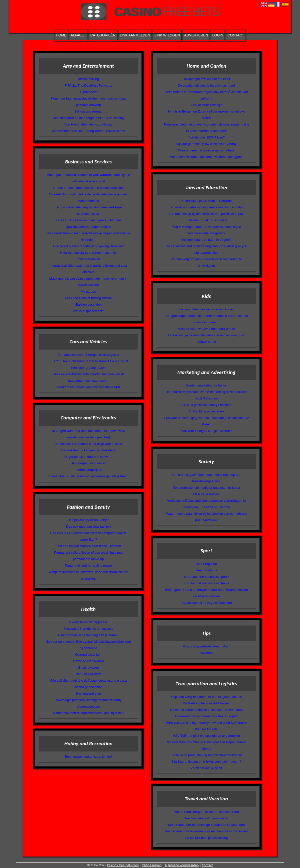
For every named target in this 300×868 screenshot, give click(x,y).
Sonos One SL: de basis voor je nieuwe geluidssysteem (88, 476)
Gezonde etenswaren (88, 661)
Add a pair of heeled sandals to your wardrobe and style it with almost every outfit (88, 178)
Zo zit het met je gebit (206, 768)
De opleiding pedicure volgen (88, 520)
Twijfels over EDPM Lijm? (206, 137)
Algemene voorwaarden (182, 865)
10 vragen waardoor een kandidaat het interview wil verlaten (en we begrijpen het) (88, 434)
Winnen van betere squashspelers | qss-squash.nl (88, 713)
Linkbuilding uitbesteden (206, 411)
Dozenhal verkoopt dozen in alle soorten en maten (206, 710)
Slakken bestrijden (88, 305)
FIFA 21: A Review (206, 494)
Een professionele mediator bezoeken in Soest (206, 488)
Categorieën (103, 35)
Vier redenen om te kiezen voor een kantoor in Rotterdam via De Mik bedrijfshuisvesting (206, 834)
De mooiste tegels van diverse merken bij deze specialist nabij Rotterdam (206, 395)
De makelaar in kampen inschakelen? (88, 450)
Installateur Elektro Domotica (206, 220)
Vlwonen (206, 653)
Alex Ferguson (206, 564)
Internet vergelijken (88, 470)
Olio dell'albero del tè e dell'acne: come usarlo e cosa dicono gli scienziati (88, 684)
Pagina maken (152, 865)
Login (218, 35)
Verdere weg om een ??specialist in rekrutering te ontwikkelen (206, 262)
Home (61, 35)
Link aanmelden (135, 35)
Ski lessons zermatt (88, 111)
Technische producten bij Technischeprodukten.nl (206, 755)
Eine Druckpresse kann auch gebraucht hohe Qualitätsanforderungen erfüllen (88, 223)
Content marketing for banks (206, 385)
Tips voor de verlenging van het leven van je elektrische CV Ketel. (206, 421)
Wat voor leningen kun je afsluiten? (206, 431)
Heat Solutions (206, 570)
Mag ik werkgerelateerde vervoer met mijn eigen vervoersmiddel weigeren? (206, 230)
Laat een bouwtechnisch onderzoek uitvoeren (88, 546)
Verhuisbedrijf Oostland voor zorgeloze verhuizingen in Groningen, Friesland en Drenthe (206, 504)
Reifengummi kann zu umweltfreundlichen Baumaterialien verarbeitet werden (206, 593)
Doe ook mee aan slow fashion (88, 527)
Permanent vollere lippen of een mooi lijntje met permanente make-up (88, 556)
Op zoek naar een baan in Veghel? (206, 240)
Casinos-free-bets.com (123, 865)
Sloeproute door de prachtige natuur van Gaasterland (206, 825)
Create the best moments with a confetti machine (88, 188)
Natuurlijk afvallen (88, 674)
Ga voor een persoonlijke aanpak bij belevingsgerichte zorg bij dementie (88, 645)
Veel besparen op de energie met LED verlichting (88, 118)
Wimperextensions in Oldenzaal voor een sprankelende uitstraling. (88, 575)
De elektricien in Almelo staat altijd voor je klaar (88, 444)
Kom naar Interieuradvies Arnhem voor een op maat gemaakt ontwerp (88, 102)
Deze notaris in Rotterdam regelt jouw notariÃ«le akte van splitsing (206, 95)
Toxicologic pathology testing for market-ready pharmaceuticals (88, 703)
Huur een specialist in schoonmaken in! (88, 253)
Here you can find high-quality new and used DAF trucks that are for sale (206, 726)
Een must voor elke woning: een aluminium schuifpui (206, 207)
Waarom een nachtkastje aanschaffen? (206, 150)
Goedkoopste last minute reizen (206, 818)
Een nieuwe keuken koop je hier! (88, 757)
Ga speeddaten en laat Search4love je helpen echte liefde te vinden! (88, 236)
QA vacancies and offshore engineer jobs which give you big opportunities (206, 249)
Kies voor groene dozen (88, 368)
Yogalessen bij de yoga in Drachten (206, 603)
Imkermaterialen (88, 259)
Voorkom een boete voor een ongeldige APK (88, 387)
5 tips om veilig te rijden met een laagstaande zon (206, 697)
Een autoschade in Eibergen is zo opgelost (88, 355)
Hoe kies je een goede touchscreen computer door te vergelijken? (88, 536)
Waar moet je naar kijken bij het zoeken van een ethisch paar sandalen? (206, 517)
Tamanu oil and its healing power (88, 565)
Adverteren (196, 35)
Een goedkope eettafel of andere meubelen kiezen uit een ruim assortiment (206, 319)
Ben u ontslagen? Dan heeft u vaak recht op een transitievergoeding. (206, 478)
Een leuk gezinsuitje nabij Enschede (206, 405)
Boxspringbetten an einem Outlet (206, 79)
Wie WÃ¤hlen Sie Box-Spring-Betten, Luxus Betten (88, 131)
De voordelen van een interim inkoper (206, 309)
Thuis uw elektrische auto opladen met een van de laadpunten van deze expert (88, 377)
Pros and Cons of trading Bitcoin (88, 298)
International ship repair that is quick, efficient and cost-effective (88, 269)
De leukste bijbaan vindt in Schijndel (206, 201)
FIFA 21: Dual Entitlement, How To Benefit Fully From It (88, 361)
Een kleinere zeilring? (206, 105)
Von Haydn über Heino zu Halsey (88, 124)
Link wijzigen (167, 35)
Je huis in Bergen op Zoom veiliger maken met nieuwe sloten (206, 115)
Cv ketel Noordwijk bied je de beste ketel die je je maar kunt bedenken (88, 197)
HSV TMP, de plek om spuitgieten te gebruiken (206, 736)
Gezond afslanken (88, 655)
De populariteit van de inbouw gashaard (206, 85)
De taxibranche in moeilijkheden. (206, 703)
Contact (236, 35)
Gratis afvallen (88, 668)
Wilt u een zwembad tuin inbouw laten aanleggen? (206, 157)
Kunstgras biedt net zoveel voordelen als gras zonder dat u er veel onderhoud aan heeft (206, 128)
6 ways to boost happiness (88, 622)
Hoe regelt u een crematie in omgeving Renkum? (88, 246)
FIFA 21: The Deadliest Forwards (88, 85)
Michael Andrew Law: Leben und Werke (206, 329)
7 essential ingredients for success (88, 629)
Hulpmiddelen (88, 92)
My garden (88, 292)
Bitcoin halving (88, 79)
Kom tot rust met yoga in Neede (206, 583)
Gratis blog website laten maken (206, 646)
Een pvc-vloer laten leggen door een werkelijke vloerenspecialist (88, 210)
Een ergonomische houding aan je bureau (88, 635)
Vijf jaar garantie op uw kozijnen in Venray (206, 144)
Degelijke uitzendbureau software (88, 457)
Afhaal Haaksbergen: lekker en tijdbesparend (206, 812)
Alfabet (78, 35)
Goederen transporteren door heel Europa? (206, 716)
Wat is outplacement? (88, 311)
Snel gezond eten (88, 693)
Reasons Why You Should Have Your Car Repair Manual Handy (206, 745)
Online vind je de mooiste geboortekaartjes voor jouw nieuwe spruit (206, 338)
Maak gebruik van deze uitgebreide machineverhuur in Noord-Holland (88, 282)
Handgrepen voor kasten (88, 463)
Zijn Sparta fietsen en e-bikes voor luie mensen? (206, 762)
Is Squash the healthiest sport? (206, 577)
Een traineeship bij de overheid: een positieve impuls (206, 214)
